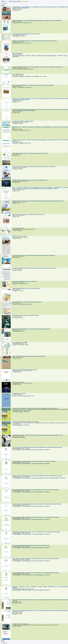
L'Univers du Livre (27, 396)
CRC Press (17, 318)
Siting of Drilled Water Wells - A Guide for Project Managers (26, 288)
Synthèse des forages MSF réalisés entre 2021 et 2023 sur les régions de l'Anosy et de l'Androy (35, 41)
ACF (15, 69)
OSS (15, 203)
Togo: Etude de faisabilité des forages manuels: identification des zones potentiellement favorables (36, 573)
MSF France (17, 43)
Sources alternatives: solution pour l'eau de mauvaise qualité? (27, 302)
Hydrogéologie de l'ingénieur (19, 394)
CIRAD (16, 123)
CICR (16, 358)
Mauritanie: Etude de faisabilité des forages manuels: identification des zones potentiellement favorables (37, 504)
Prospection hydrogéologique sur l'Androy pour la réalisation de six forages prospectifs (33, 85)
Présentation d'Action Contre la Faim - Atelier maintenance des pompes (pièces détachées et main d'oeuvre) (38, 67)
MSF (27, 43)
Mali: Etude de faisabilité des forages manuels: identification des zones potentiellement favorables (35, 490)
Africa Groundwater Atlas (18, 228)
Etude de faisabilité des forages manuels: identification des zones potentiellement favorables (34, 461)
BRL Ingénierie (18, 23)
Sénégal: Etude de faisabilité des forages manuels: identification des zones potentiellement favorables (36, 532)
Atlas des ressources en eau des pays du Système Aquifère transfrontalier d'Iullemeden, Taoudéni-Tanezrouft (38, 201)
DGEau (22, 345)
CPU (15, 396)
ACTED (16, 76)
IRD (15, 238)
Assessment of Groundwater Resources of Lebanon (25, 281)
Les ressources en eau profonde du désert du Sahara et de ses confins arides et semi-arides (34, 167)
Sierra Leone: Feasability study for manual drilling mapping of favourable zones (31, 545)
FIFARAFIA (17, 36)
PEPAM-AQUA (24, 304)
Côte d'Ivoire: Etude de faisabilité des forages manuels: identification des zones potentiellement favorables (37, 447)
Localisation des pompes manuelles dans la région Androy (26, 34)
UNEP (16, 372)
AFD (15, 217)
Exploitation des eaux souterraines (21, 624)
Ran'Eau (65, 56)
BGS (15, 230)
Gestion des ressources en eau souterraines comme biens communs (29, 214)
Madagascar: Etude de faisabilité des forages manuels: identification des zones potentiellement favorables (37, 476)
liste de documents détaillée (15, 1)
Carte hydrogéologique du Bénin (20, 342)
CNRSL (23, 76)
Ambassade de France (20, 56)
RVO (26, 130)
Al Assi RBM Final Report (18, 74)
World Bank (17, 437)
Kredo (16, 182)
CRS (15, 626)
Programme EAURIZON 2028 (49, 56)
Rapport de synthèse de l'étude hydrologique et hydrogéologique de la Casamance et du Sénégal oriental (37, 20)
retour (5, 1)
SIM (15, 155)
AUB (15, 102)
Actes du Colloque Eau (18, 53)
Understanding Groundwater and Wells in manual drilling (26, 422)
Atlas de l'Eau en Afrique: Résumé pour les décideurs (25, 370)
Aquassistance (17, 331)
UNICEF (16, 130)
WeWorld (37, 76)
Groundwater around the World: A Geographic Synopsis (26, 315)
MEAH (34, 56)
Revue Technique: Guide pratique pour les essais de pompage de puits (29, 356)
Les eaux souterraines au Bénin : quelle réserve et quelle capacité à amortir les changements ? (35, 268)
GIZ (15, 345)
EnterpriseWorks (18, 450)
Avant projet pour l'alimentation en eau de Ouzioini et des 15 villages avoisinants (31, 329)
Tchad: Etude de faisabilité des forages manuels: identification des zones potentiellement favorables (36, 559)
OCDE (16, 258)
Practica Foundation (19, 412)
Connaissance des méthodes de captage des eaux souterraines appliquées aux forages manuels (35, 408)
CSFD (16, 169)
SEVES (16, 10)
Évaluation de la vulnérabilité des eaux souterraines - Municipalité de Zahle (30, 180)
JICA (15, 191)
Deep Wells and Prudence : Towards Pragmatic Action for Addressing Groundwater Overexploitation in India (38, 435)
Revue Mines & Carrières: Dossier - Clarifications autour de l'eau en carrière (30, 153)
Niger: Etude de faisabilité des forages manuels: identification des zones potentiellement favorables (36, 517)
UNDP (22, 284)
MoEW (30, 76)
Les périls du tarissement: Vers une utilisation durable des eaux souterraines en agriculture (34, 255)
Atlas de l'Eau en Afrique (18, 382)
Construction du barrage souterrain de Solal (23, 121)
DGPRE (26, 23)
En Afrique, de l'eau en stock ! (19, 236)
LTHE (16, 270)
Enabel (16, 304)
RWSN (16, 291)
